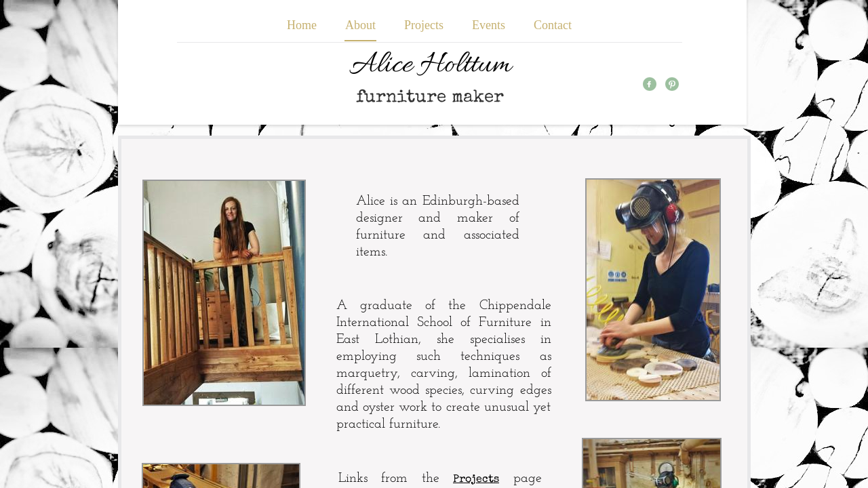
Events (489, 25)
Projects (424, 25)
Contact (553, 25)
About (360, 25)
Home (302, 25)
